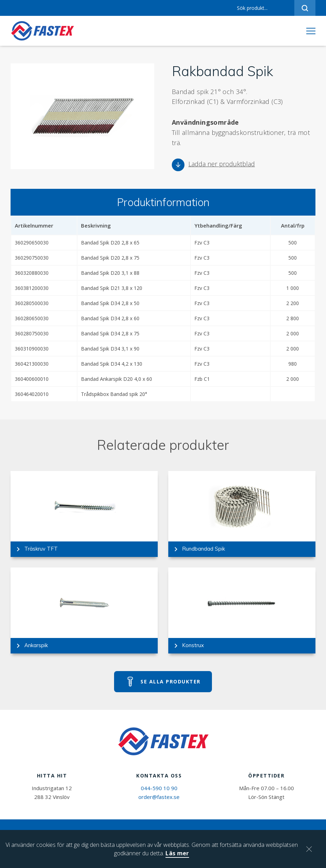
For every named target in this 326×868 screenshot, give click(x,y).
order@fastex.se (159, 797)
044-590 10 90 (159, 788)
